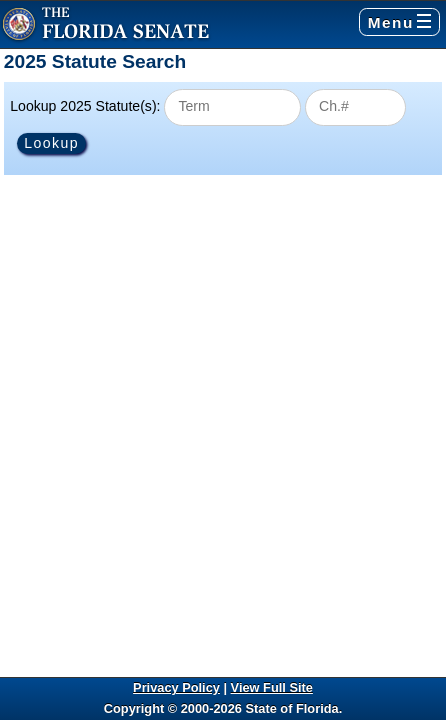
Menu (399, 22)
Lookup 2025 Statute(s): (85, 106)
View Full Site (272, 687)
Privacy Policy (176, 687)
